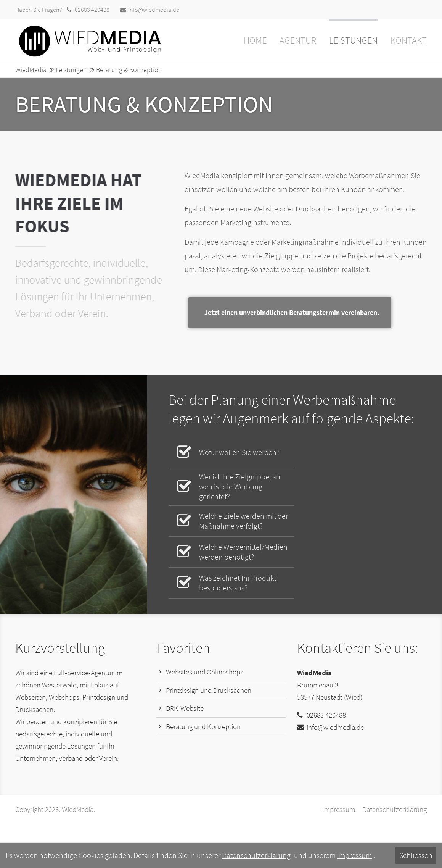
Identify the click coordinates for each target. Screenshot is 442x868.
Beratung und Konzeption (203, 727)
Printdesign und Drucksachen (209, 690)
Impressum (339, 809)
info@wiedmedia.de (150, 10)
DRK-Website (185, 708)
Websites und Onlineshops (205, 672)
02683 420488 (92, 10)
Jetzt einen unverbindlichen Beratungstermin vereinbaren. (342, 312)
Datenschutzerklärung (395, 809)
